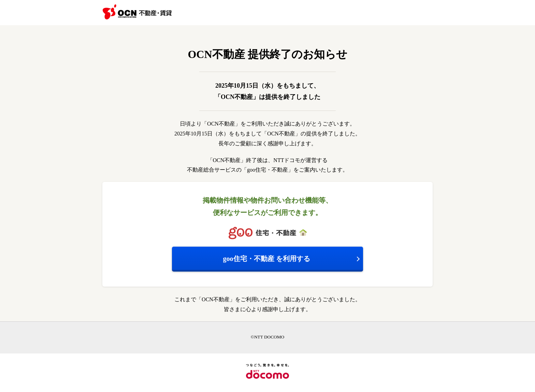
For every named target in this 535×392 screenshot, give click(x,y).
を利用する (267, 259)
